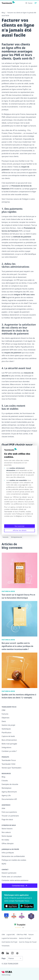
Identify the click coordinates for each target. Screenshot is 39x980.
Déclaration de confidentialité (13, 856)
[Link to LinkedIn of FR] (8, 953)
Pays (4, 958)
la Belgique (18, 516)
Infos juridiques (8, 853)
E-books (5, 781)
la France (28, 516)
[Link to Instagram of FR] (12, 953)
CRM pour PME (22, 935)
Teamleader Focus (9, 760)
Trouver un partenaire (10, 816)
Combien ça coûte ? (9, 751)
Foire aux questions (9, 812)
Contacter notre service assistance (15, 880)
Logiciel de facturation (9, 938)
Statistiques (6, 729)
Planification (6, 733)
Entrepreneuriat (17, 537)
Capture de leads (8, 736)
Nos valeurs (6, 832)
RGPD (4, 864)
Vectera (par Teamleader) (11, 768)
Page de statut (7, 819)
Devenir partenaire (9, 873)
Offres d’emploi (8, 843)
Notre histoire (7, 829)
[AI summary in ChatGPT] (17, 953)
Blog (3, 13)
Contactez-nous (19, 886)
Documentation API (9, 799)
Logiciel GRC (11, 935)
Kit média (5, 840)
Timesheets (6, 946)
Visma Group (6, 975)
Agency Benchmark (9, 792)
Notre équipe (7, 836)
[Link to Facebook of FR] (3, 953)
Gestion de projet (8, 725)
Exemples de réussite (10, 784)
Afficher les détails (20, 530)
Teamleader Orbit (8, 764)
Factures (6, 537)
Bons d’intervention (9, 740)
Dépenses (6, 718)
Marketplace (6, 788)
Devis (4, 721)
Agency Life (6, 795)
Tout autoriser (20, 526)
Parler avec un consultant (12, 877)
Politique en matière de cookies (14, 860)
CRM (3, 710)
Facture (31, 935)
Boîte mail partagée (9, 744)
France (29, 3)
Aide (3, 808)
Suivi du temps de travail (28, 942)
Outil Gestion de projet (10, 942)
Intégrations (6, 747)
